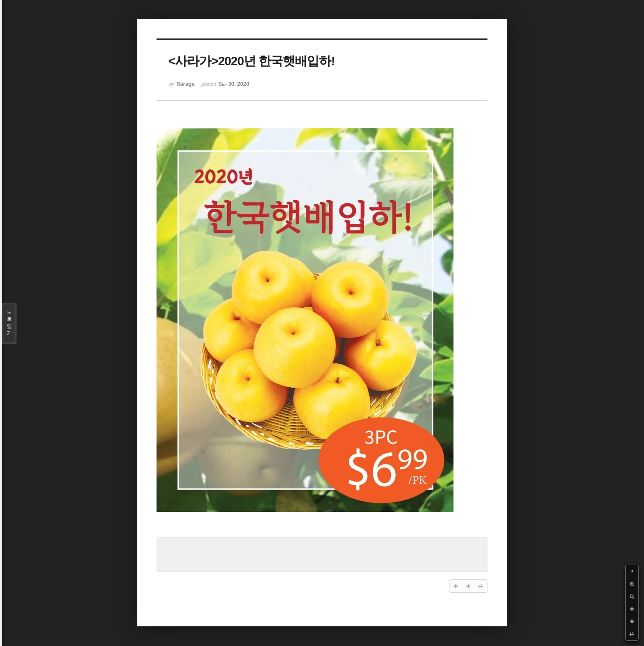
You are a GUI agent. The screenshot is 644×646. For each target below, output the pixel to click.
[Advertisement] (322, 553)
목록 (9, 323)
